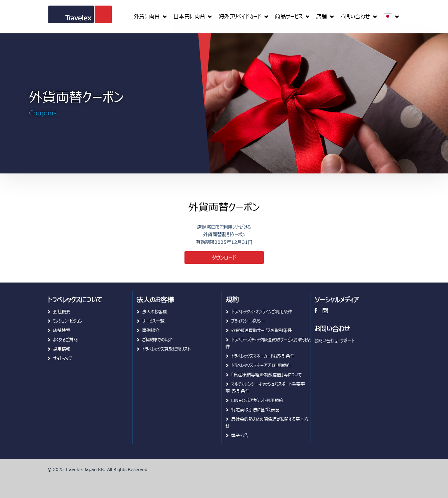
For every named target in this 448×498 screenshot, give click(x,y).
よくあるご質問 (65, 339)
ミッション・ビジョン (68, 321)
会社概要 (62, 311)
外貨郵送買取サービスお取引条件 (262, 330)
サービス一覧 (153, 321)
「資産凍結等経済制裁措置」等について (266, 374)
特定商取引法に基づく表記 (255, 409)
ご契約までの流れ (158, 339)
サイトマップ (63, 358)
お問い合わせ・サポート (334, 340)
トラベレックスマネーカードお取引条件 (263, 356)
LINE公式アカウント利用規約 (257, 400)
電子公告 (240, 435)
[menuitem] (150, 16)
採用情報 (62, 349)
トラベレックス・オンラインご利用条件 (262, 311)
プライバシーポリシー (248, 321)
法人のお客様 (154, 311)
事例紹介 (151, 330)
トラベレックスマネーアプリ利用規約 (261, 365)
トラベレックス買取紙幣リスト (166, 349)
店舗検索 (62, 330)
